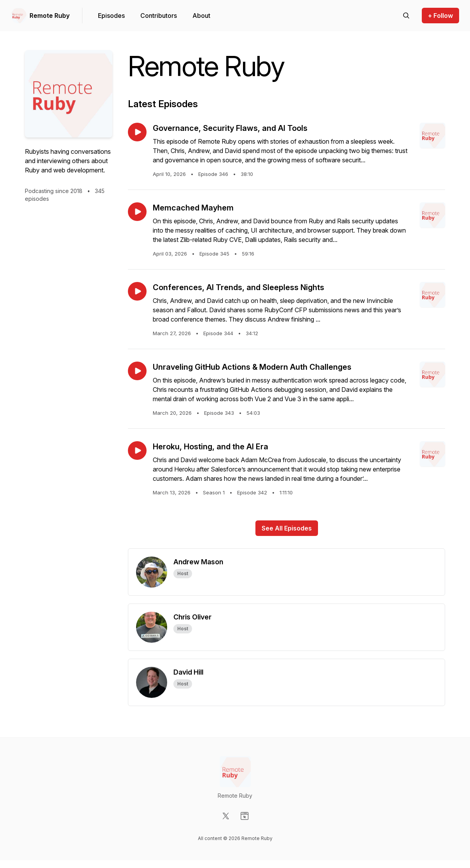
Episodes (111, 16)
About (201, 16)
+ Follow (440, 16)
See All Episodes (287, 528)
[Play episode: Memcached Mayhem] (137, 212)
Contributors (159, 16)
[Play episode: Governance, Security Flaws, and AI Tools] (137, 132)
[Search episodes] (406, 16)
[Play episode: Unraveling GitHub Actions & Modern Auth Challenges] (137, 371)
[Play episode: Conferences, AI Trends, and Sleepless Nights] (137, 291)
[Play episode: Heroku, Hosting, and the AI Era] (137, 451)
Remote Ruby (50, 16)
